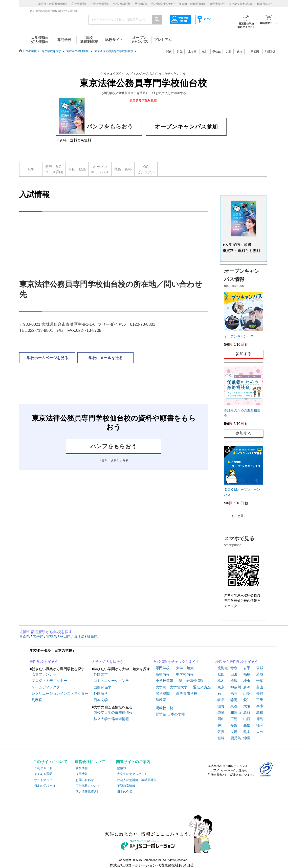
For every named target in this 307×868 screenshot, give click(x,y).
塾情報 (122, 768)
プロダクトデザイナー (49, 681)
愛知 (247, 700)
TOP (31, 169)
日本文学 (101, 700)
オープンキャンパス (100, 169)
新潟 (247, 687)
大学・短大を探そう (107, 662)
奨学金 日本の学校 (170, 714)
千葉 (260, 681)
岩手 (247, 668)
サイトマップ (43, 780)
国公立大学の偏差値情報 (113, 712)
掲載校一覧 (164, 708)
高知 (247, 725)
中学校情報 (185, 674)
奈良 (221, 712)
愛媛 (234, 725)
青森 (234, 668)
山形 (234, 674)
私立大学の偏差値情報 (111, 719)
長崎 (234, 732)
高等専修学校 (187, 693)
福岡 (260, 725)
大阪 (247, 706)
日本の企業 (125, 792)
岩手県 (39, 636)
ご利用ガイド (43, 768)
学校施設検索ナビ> (163, 4)
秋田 (221, 674)
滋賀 (221, 706)
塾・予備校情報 (191, 681)
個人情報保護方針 (88, 792)
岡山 (221, 719)
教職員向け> (264, 4)
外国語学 (101, 693)
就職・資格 (123, 169)
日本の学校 (30, 51)
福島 (247, 674)
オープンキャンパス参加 (186, 127)
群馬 (234, 681)
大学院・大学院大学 (171, 687)
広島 (234, 719)
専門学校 (163, 668)
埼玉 (247, 681)
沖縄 (247, 738)
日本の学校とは (45, 786)
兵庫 (260, 706)
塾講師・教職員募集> (192, 4)
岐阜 (221, 700)
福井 (234, 693)
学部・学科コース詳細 (54, 169)
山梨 (247, 693)
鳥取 (247, 712)
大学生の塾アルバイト (132, 774)
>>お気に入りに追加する (169, 93)
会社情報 (82, 768)
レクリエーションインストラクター (60, 693)
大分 (260, 732)
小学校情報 (164, 681)
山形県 (79, 636)
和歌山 (236, 712)
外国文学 (101, 674)
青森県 (25, 636)
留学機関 (163, 693)
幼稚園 (161, 700)
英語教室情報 (126, 786)
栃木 (221, 681)
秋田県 (66, 636)
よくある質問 (43, 774)
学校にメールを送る (106, 358)
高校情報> (79, 4)
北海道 (192, 52)
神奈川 (236, 687)
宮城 (260, 668)
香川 (221, 725)
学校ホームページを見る (47, 358)
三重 (260, 700)
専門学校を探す (51, 51)
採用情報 (82, 774)
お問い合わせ (85, 780)
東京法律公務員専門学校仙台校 (114, 51)
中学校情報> (100, 4)
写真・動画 (77, 169)
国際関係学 (102, 687)
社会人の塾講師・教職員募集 (137, 780)
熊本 (247, 732)
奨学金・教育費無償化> (53, 4)
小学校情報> (122, 4)
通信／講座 (202, 687)
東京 (221, 687)
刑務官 (37, 700)
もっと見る (239, 516)
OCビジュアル (146, 169)
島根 (260, 712)
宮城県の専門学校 (77, 51)
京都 (234, 706)
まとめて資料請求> (241, 4)
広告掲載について (88, 786)
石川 (221, 693)
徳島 (260, 719)
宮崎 (221, 738)
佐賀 (221, 732)
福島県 (92, 636)
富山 (260, 687)
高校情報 (163, 674)
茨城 (260, 674)
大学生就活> (217, 4)
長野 (260, 693)
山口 (247, 719)
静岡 (234, 700)
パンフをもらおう (96, 126)
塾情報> (141, 4)
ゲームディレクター (48, 687)
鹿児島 (236, 738)
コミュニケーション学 (111, 681)
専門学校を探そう (44, 662)
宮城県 (52, 636)
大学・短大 (185, 668)
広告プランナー (44, 674)
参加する (244, 354)
